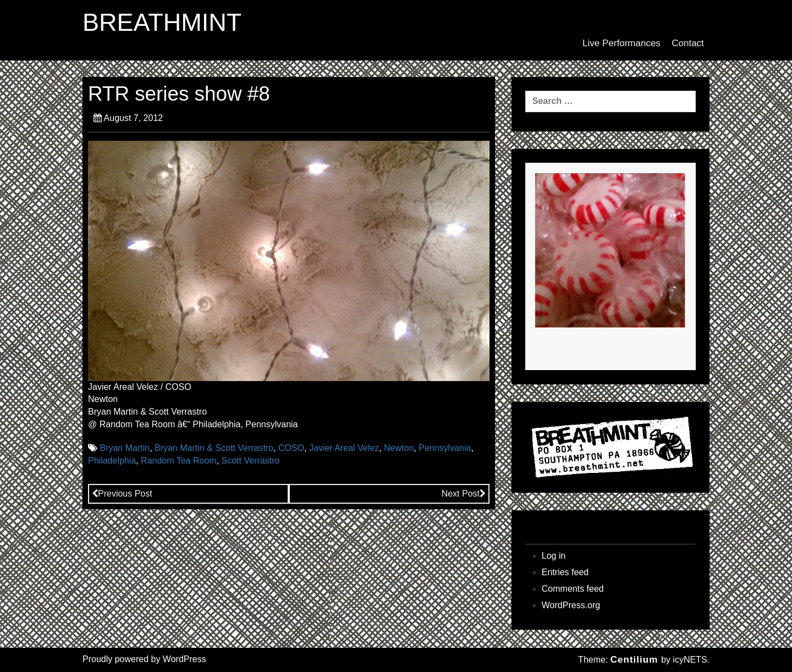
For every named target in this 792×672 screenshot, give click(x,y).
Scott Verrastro (251, 461)
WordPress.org (571, 605)
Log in (554, 556)
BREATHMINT (162, 23)
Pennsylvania (445, 448)
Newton (399, 448)
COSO (291, 448)
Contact (688, 43)
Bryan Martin (125, 448)
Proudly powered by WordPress (144, 659)
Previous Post (122, 494)
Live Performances (621, 43)
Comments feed (573, 589)
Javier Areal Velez (344, 448)
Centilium (634, 660)
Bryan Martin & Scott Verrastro (214, 448)
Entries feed (565, 572)
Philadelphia (112, 461)
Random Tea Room (179, 461)
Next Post (464, 494)
